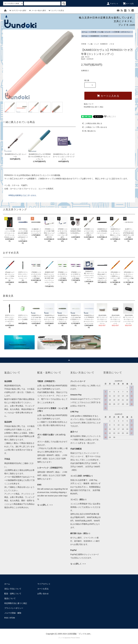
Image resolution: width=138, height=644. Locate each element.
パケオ (105, 36)
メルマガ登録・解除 (13, 613)
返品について (89, 104)
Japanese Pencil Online (72, 638)
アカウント (113, 4)
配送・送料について (13, 594)
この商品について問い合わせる (94, 127)
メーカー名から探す (37, 10)
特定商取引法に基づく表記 (94, 107)
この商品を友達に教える (92, 123)
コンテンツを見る (56, 10)
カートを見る (43, 589)
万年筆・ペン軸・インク (101, 32)
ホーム (85, 32)
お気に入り (110, 116)
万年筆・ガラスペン (122, 32)
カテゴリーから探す (18, 10)
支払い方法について (13, 589)
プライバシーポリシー (14, 608)
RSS (6, 618)
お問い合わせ (43, 594)
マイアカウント (44, 584)
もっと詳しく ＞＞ (45, 505)
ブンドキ (61, 638)
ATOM (12, 618)
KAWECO (95, 36)
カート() (128, 4)
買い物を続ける (88, 131)
